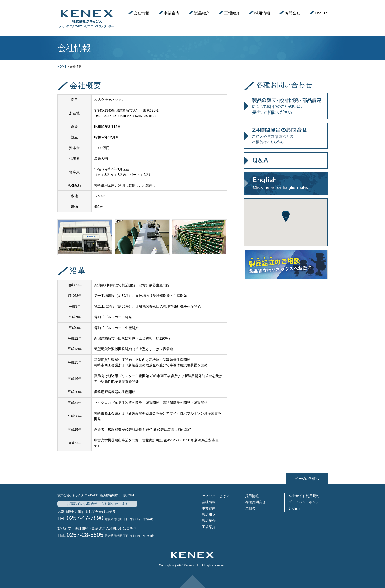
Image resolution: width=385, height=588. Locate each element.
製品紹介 (202, 13)
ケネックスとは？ (216, 496)
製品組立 (209, 515)
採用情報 (262, 13)
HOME (62, 67)
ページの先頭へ (307, 479)
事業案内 (172, 13)
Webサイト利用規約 (304, 496)
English (321, 13)
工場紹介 (232, 13)
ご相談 (250, 508)
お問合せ (292, 13)
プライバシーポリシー (305, 502)
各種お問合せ (255, 502)
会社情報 (141, 13)
